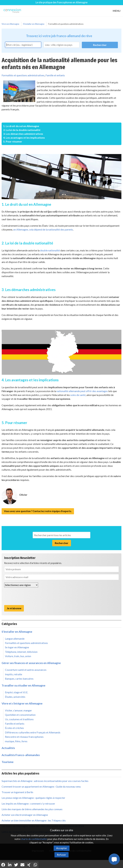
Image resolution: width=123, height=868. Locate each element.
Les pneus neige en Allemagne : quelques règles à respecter (33, 798)
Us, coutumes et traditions (19, 719)
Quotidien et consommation (20, 715)
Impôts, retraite (14, 674)
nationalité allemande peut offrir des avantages (82, 391)
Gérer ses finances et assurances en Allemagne (31, 663)
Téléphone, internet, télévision (21, 652)
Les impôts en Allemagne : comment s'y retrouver (28, 804)
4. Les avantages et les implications (24, 138)
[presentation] (29, 596)
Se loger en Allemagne (17, 647)
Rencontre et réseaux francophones (24, 737)
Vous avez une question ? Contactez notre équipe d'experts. (38, 511)
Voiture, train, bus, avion (18, 656)
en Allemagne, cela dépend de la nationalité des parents (43, 229)
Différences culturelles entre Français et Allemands (33, 732)
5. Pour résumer (13, 141)
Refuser (61, 855)
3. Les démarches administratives (23, 134)
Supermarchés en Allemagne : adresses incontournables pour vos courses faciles (45, 781)
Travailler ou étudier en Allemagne (23, 685)
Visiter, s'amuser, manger (18, 710)
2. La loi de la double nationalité (22, 130)
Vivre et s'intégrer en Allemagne (22, 703)
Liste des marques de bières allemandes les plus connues (32, 809)
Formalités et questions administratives (66, 24)
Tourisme (8, 762)
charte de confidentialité (34, 839)
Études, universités (15, 697)
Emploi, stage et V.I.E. (16, 692)
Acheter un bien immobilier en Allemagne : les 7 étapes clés (34, 820)
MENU (117, 11)
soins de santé (78, 395)
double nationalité (50, 250)
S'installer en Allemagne (34, 24)
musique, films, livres (16, 741)
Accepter (62, 848)
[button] (114, 859)
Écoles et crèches (14, 728)
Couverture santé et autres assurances (26, 670)
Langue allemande (15, 639)
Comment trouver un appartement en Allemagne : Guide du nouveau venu (41, 786)
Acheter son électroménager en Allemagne (25, 815)
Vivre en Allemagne (10, 24)
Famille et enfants (55, 75)
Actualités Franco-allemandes (21, 755)
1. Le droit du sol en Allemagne (21, 126)
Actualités (8, 748)
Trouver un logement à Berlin (17, 792)
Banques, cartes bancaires (19, 679)
